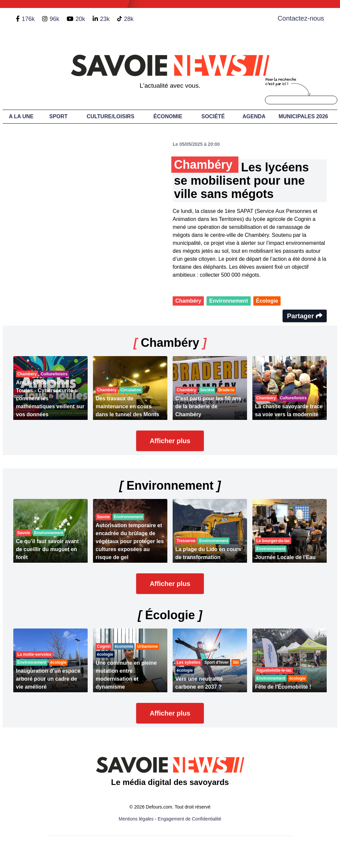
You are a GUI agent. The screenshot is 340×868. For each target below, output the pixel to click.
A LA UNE (21, 116)
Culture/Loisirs (111, 116)
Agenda (254, 116)
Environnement (228, 301)
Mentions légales (136, 819)
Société (213, 116)
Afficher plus (170, 441)
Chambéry (188, 301)
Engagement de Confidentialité (189, 819)
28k (129, 19)
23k (105, 19)
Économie (168, 116)
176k (28, 19)
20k (80, 19)
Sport (58, 116)
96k (54, 19)
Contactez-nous (301, 18)
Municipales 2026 (303, 116)
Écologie (267, 301)
